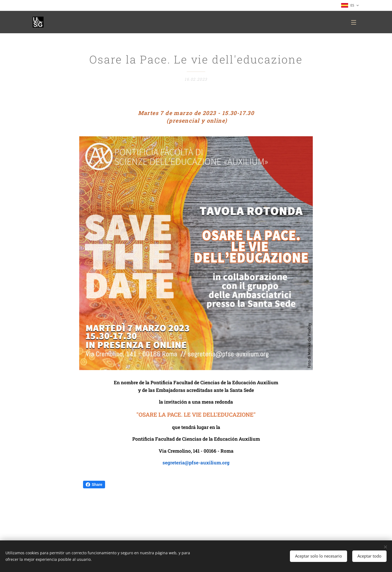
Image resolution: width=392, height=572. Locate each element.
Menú (354, 22)
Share (94, 485)
